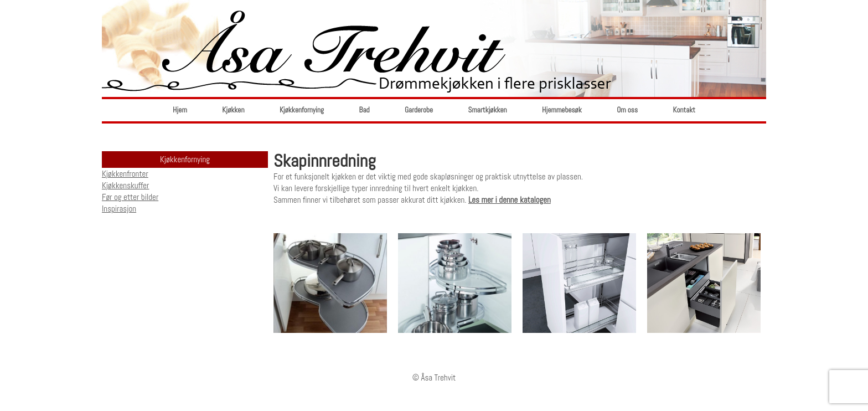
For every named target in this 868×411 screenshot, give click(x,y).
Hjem (180, 110)
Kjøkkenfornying (302, 110)
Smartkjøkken (488, 110)
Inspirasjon (119, 209)
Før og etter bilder (130, 197)
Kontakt (684, 110)
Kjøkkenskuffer (125, 185)
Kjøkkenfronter (125, 174)
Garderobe (419, 110)
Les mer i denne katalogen (510, 200)
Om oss (627, 110)
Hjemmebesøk (562, 110)
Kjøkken (233, 110)
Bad (365, 110)
